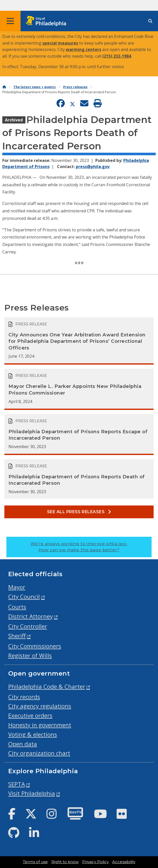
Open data (23, 744)
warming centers (83, 49)
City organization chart (39, 753)
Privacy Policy (95, 862)
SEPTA (17, 784)
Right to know (65, 862)
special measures (60, 43)
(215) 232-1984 (117, 56)
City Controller (28, 626)
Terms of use (35, 862)
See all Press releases (79, 512)
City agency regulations (40, 706)
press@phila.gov (93, 167)
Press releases (75, 87)
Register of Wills (30, 655)
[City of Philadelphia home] (48, 21)
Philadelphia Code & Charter (47, 686)
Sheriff (17, 636)
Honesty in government (40, 725)
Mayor (17, 587)
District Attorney (30, 616)
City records (24, 697)
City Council (24, 597)
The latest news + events (35, 87)
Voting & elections (33, 734)
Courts (17, 607)
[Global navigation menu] (10, 21)
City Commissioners (35, 646)
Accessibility (124, 862)
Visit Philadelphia (32, 793)
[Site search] (150, 21)
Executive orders (30, 715)
